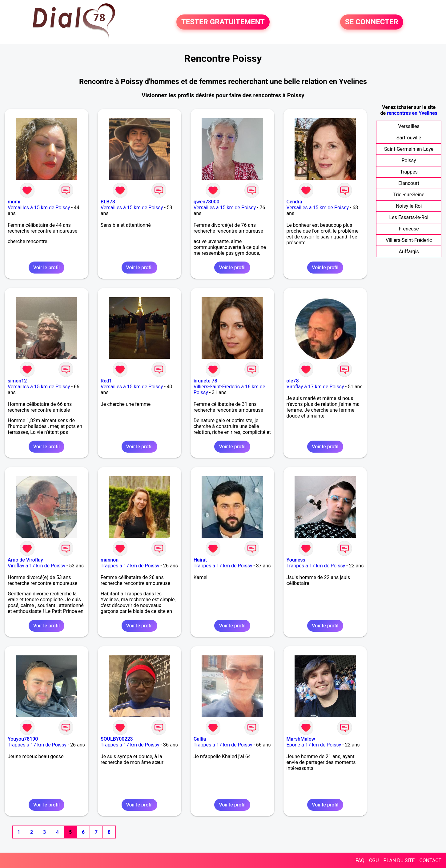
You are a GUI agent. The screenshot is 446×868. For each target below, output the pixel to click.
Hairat (200, 560)
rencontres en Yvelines (412, 113)
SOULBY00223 (117, 739)
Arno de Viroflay (25, 560)
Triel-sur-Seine (409, 195)
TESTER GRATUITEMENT (223, 22)
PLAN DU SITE (399, 860)
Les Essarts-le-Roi (409, 217)
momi (14, 202)
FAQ (360, 860)
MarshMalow (301, 739)
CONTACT (430, 860)
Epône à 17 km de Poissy (314, 745)
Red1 (106, 381)
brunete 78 (205, 381)
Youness (296, 560)
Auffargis (409, 252)
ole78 (293, 381)
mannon (110, 560)
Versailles (409, 126)
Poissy (409, 160)
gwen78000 (207, 202)
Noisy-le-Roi (409, 206)
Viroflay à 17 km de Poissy (315, 387)
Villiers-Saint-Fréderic (409, 240)
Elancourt (409, 183)
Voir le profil (46, 268)
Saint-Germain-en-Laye (409, 149)
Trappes (409, 172)
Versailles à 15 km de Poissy (39, 208)
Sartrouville (409, 138)
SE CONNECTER (372, 22)
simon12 (17, 381)
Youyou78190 (23, 739)
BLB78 (108, 202)
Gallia (200, 739)
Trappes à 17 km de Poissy (130, 566)
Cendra (294, 202)
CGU (374, 860)
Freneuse (409, 229)
